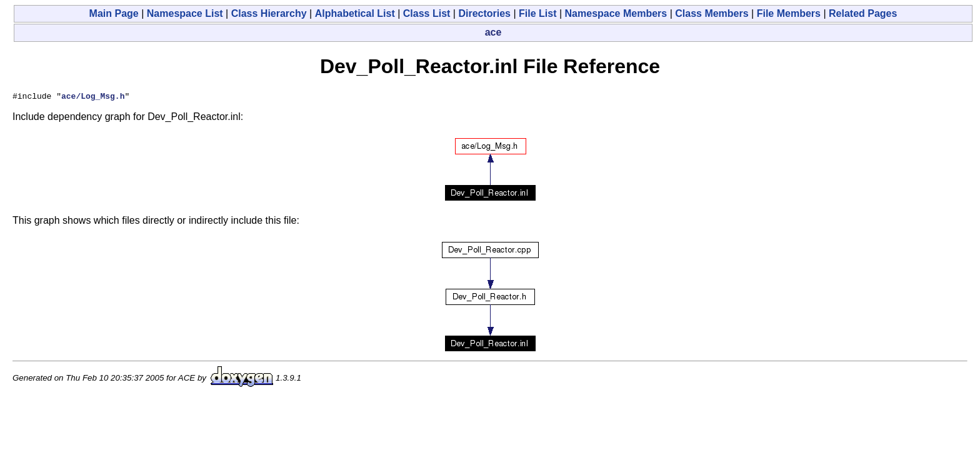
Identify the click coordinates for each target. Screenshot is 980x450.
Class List (427, 13)
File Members (789, 13)
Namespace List (185, 13)
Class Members (712, 13)
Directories (484, 13)
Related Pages (863, 13)
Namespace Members (616, 13)
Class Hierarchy (269, 13)
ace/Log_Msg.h (93, 97)
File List (537, 13)
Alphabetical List (355, 13)
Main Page (114, 13)
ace (493, 32)
